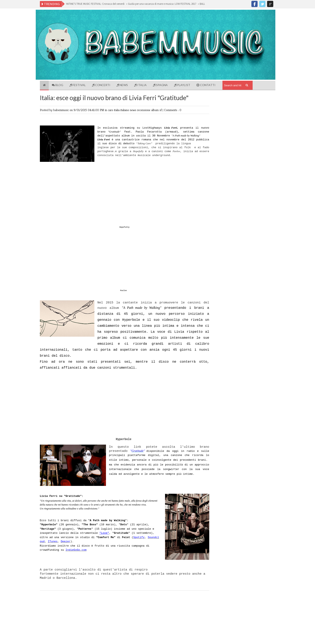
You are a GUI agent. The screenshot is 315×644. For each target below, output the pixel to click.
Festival (78, 85)
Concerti (101, 85)
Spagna (160, 85)
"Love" (104, 533)
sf (161, 110)
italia (117, 110)
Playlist (182, 85)
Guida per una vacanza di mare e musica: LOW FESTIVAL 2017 (163, 4)
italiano (125, 110)
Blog (58, 85)
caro (111, 110)
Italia (140, 85)
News (122, 85)
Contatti (206, 85)
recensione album (148, 110)
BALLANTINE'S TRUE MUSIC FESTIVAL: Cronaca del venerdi (93, 4)
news (134, 110)
